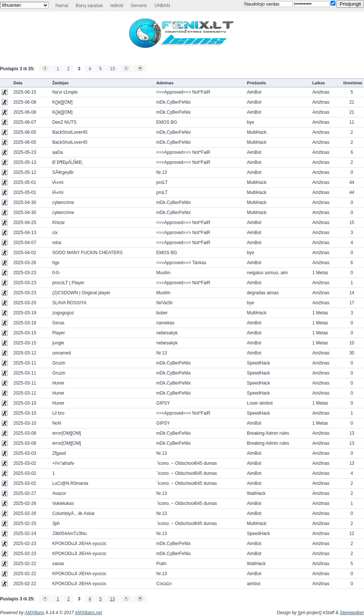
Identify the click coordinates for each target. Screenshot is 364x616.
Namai (62, 6)
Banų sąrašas (89, 6)
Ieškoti (117, 6)
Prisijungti (350, 4)
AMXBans (34, 613)
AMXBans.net (88, 613)
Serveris (139, 6)
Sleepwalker (352, 613)
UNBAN (162, 6)
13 (112, 69)
